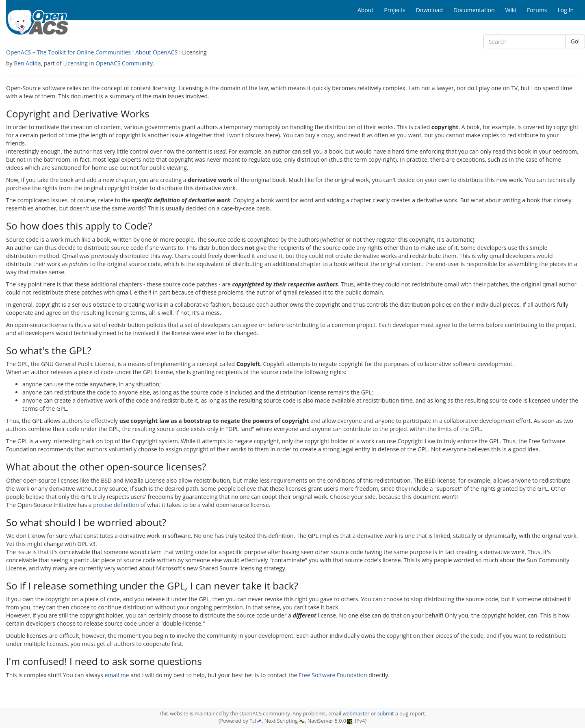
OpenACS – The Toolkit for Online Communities (68, 52)
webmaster (356, 714)
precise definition (116, 505)
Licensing (75, 63)
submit (386, 714)
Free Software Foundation (333, 675)
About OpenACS (156, 52)
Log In (566, 10)
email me (117, 675)
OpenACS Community (124, 63)
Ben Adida (27, 63)
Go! (575, 41)
